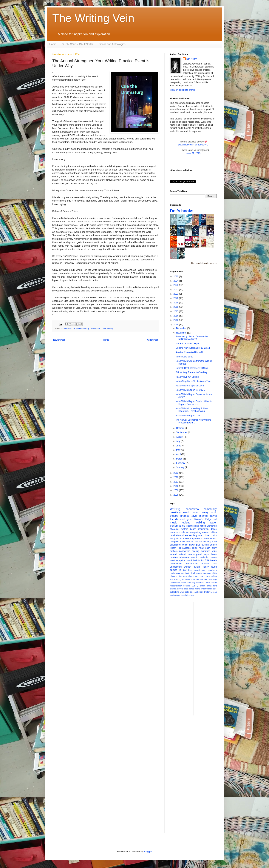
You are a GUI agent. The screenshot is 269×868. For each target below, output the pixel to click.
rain (206, 579)
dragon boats (196, 539)
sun (172, 579)
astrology (213, 579)
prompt (185, 516)
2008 (176, 495)
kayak (192, 545)
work (214, 512)
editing (186, 523)
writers (185, 529)
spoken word (185, 560)
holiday (205, 564)
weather (174, 560)
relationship (175, 573)
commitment (176, 564)
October (180, 428)
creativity (175, 512)
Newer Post (59, 340)
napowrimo (185, 551)
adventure (184, 557)
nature (205, 532)
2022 (176, 290)
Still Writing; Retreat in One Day (191, 372)
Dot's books (182, 211)
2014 (176, 325)
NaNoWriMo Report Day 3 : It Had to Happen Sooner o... (194, 403)
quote (214, 557)
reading (193, 535)
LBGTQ (178, 579)
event (194, 557)
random (174, 557)
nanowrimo (95, 328)
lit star (183, 570)
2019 (176, 303)
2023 (176, 285)
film (196, 542)
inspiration (203, 529)
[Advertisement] (211, 658)
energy (207, 576)
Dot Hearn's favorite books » (204, 263)
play (190, 576)
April (179, 454)
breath (214, 560)
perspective (198, 579)
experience (188, 542)
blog (190, 570)
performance (178, 526)
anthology (199, 592)
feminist (214, 592)
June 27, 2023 (193, 153)
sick (215, 564)
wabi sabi (184, 592)
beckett (191, 595)
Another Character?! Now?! (189, 352)
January (180, 467)
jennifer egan (175, 595)
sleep (173, 539)
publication (175, 535)
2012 (176, 477)
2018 (176, 307)
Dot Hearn (192, 59)
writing (110, 328)
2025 (176, 276)
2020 (176, 298)
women (188, 567)
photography (181, 576)
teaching (207, 542)
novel (103, 328)
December (182, 328)
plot (198, 545)
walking (200, 523)
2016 (176, 316)
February (181, 463)
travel (194, 516)
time (207, 535)
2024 (176, 281)
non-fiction (204, 557)
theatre (174, 516)
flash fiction (198, 560)
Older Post (153, 340)
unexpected (176, 567)
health (185, 545)
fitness (213, 539)
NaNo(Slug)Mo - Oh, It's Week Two (193, 381)
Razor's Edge (203, 519)
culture (197, 567)
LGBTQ (195, 586)
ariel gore (186, 519)
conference (192, 564)
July (178, 441)
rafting (214, 576)
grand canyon (203, 554)
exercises (175, 532)
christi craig (206, 586)
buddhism (212, 570)
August (180, 437)
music (174, 523)
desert (197, 570)
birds (186, 589)
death (183, 583)
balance (185, 532)
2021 (176, 294)
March (180, 459)
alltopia (173, 589)
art (215, 519)
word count (191, 512)
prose (195, 576)
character (175, 529)
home (214, 554)
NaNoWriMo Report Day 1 (189, 416)
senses (187, 586)
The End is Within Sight (187, 344)
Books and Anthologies (112, 44)
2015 (176, 320)
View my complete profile (182, 90)
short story (211, 548)
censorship (175, 583)
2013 (176, 473)
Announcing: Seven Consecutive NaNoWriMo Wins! (192, 338)
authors (174, 551)
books (214, 535)
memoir (204, 516)
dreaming (191, 583)
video (185, 535)
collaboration (183, 539)
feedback (200, 583)
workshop (212, 526)
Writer (207, 539)
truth (193, 573)
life (200, 542)
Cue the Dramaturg (80, 328)
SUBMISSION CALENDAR (78, 44)
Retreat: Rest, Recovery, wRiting (192, 368)
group (199, 573)
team (204, 570)
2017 (176, 311)
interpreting (195, 532)
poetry (205, 512)
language (207, 573)
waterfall (184, 595)
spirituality (186, 573)
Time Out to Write (184, 357)
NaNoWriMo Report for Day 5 (190, 390)
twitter (207, 592)
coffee (191, 589)
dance (214, 529)
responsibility (176, 586)
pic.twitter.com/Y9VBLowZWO (193, 145)
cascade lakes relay (193, 548)
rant (215, 586)
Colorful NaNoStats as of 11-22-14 (193, 348)
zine (192, 592)
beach (193, 529)
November (182, 333)
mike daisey (211, 583)
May (179, 450)
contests (191, 554)
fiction (203, 526)
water (213, 523)
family (206, 567)
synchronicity (206, 589)
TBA (207, 560)
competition (176, 542)
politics (213, 532)
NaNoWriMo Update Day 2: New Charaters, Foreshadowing (192, 410)
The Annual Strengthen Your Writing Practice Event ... (193, 421)
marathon (206, 551)
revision (205, 545)
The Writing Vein (93, 18)
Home (53, 44)
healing (195, 551)
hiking (197, 589)
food (215, 542)
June (179, 446)
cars (201, 576)
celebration (176, 545)
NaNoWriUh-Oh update (187, 377)
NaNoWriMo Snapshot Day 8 (190, 386)
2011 (176, 482)
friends (174, 519)
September (182, 432)
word (201, 535)
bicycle (180, 589)
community (66, 328)
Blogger (148, 852)
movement (187, 579)
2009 (176, 490)
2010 (176, 486)
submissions (193, 526)
